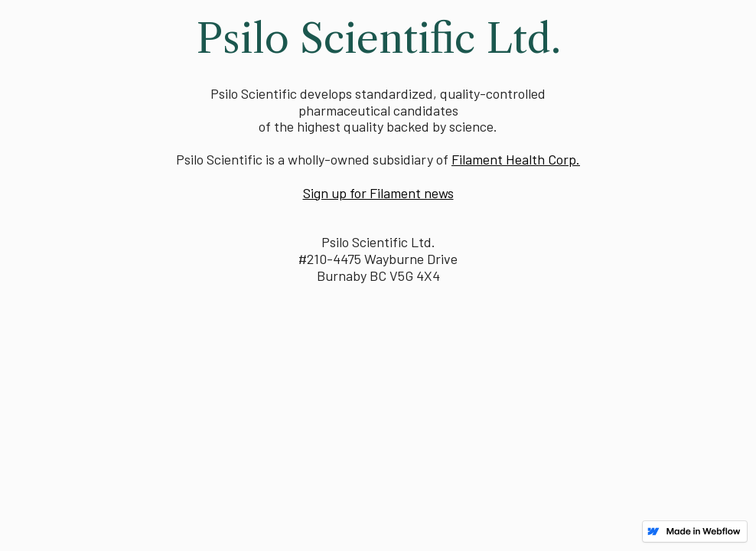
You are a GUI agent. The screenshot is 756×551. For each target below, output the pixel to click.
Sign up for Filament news (378, 193)
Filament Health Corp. (516, 159)
